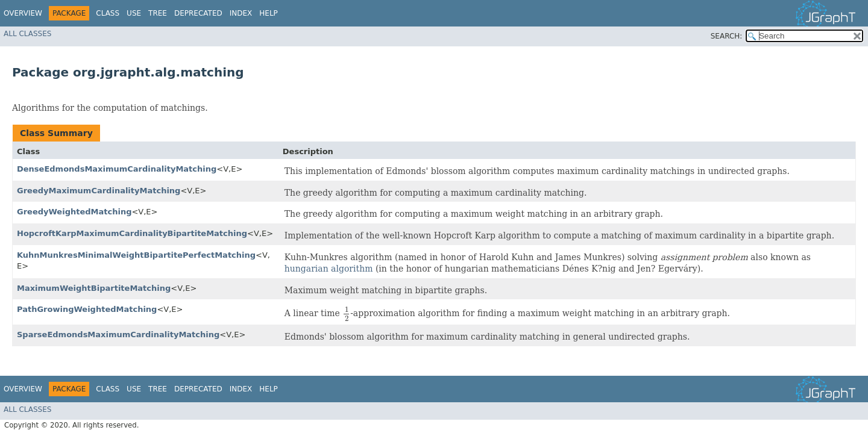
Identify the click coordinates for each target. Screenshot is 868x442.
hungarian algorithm (329, 269)
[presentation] (346, 314)
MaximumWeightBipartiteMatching (94, 288)
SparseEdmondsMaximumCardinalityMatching (118, 335)
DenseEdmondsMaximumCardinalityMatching (117, 169)
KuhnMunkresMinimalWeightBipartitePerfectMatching (136, 255)
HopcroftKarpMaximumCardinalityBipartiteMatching (132, 233)
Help (269, 13)
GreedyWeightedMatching (74, 212)
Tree (158, 13)
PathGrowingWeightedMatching (87, 309)
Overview (23, 13)
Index (241, 13)
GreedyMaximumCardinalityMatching (99, 191)
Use (134, 13)
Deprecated (198, 13)
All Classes (27, 34)
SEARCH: (727, 36)
